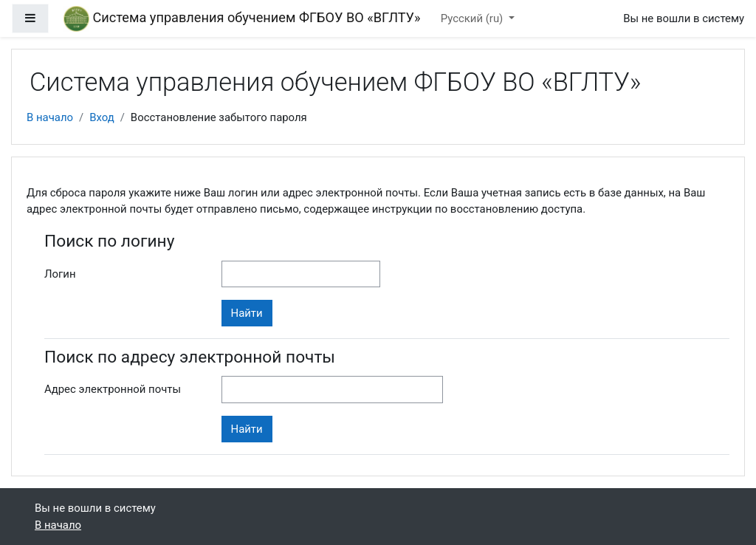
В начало (50, 117)
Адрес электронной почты (113, 389)
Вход (102, 117)
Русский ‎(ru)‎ (473, 18)
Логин (60, 274)
